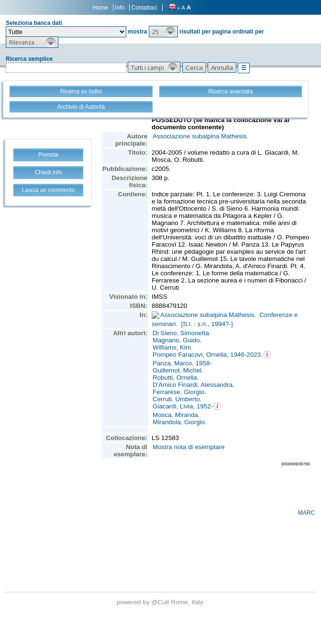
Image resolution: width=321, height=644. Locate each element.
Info (120, 8)
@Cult (161, 602)
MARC (306, 513)
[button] (163, 32)
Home (100, 8)
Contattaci (144, 8)
